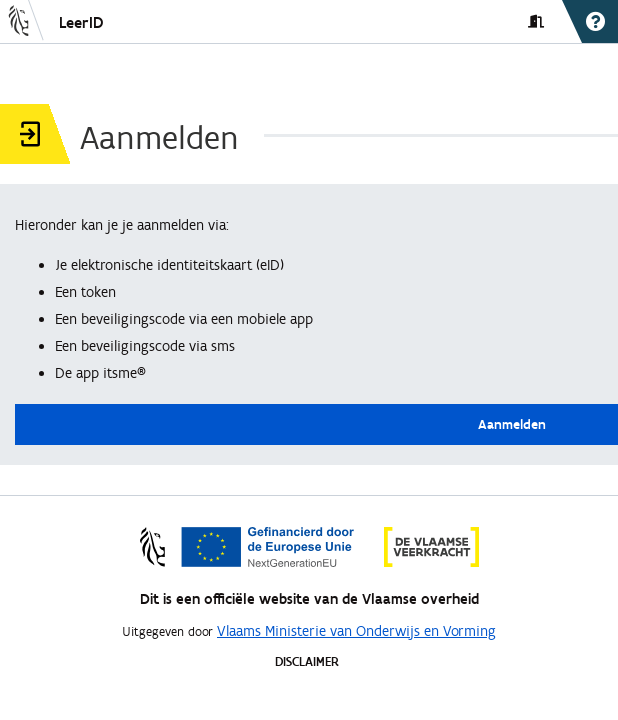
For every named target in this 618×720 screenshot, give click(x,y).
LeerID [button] (81, 22)
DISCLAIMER (307, 661)
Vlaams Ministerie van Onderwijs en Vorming (356, 631)
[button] (24, 22)
